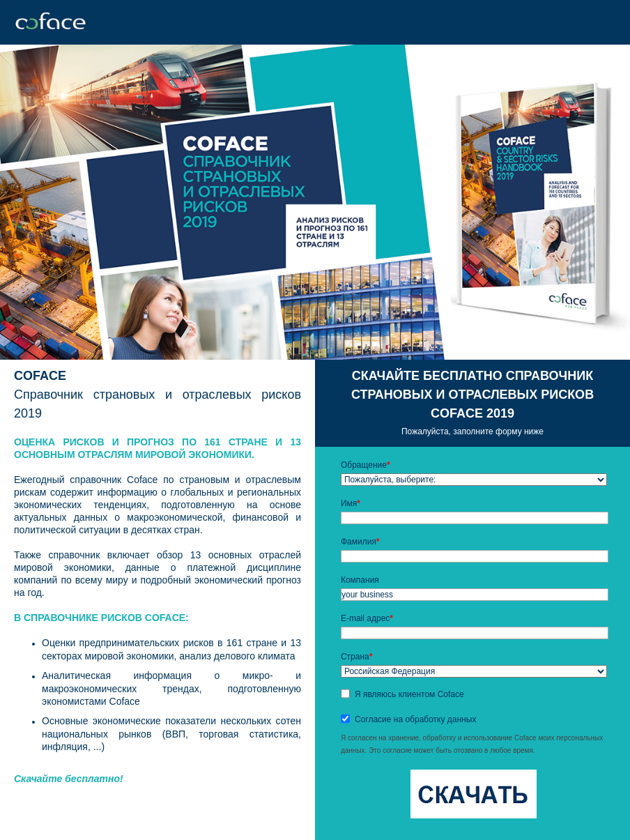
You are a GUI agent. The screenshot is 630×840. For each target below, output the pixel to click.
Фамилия (360, 542)
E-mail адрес (367, 618)
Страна (356, 657)
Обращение (366, 465)
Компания (360, 580)
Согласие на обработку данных (415, 719)
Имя (351, 503)
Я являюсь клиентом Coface (409, 694)
